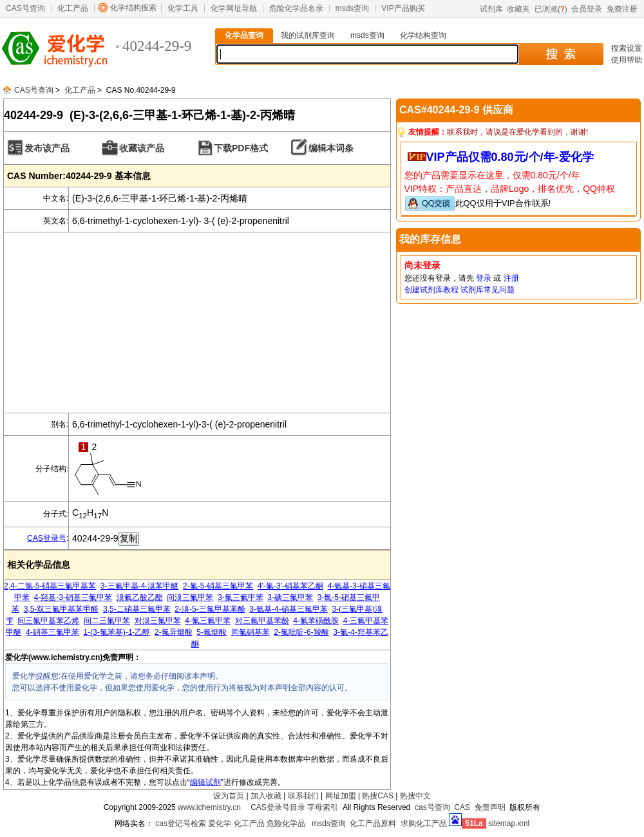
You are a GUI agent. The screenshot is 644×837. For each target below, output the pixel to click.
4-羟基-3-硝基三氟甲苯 (73, 597)
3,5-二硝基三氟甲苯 (137, 609)
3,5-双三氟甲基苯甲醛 (62, 609)
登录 (484, 278)
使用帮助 (627, 60)
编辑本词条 (331, 148)
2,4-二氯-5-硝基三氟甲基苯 (50, 586)
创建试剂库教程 (431, 290)
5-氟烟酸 (212, 632)
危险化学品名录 (296, 8)
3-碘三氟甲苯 (290, 597)
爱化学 (220, 823)
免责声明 (490, 807)
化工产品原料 (373, 823)
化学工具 (183, 8)
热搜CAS (378, 796)
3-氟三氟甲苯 (241, 597)
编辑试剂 (205, 782)
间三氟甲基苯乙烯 (48, 621)
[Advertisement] (197, 323)
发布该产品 (47, 148)
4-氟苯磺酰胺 (316, 621)
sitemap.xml (509, 823)
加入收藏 (266, 796)
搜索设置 (627, 48)
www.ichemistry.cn (209, 807)
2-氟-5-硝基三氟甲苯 (218, 586)
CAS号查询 (25, 8)
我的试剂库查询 (308, 35)
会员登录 (587, 9)
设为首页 (229, 796)
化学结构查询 (423, 35)
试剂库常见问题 (488, 290)
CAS (462, 807)
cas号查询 (432, 807)
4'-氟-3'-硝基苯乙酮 (290, 586)
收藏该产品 (142, 148)
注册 (511, 278)
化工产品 (73, 8)
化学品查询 (244, 35)
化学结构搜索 (133, 8)
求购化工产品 (424, 823)
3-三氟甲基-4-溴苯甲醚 (139, 586)
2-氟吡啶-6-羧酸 (301, 632)
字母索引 (323, 807)
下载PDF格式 (241, 148)
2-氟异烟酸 (174, 632)
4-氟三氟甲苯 (208, 621)
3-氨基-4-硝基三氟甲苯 (288, 609)
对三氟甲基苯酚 (262, 621)
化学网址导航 (234, 8)
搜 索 (561, 54)
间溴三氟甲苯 (190, 597)
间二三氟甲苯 (107, 621)
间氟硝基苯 (251, 632)
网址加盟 (341, 796)
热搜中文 (415, 796)
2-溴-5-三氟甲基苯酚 (210, 609)
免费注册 (622, 9)
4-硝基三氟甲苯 (52, 632)
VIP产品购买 (403, 8)
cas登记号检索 (181, 823)
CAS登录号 (47, 538)
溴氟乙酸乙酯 (140, 597)
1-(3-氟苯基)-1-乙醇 (117, 632)
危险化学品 (286, 823)
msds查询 (353, 8)
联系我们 (303, 796)
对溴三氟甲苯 (158, 621)
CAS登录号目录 (278, 807)
